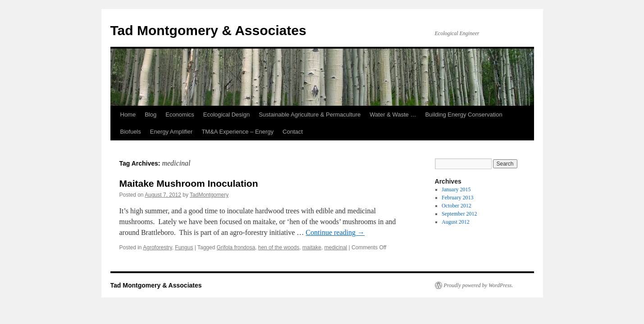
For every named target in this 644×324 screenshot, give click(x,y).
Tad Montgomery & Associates (208, 30)
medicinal (336, 247)
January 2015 (456, 189)
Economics (180, 115)
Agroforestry (157, 247)
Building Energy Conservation (464, 115)
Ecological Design (226, 115)
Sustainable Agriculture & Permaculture (310, 115)
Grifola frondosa (236, 247)
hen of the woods (279, 247)
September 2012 (459, 214)
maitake (312, 247)
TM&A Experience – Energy (238, 132)
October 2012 (457, 206)
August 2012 (456, 222)
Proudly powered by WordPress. (479, 285)
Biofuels (131, 132)
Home (128, 115)
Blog (151, 115)
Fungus (184, 247)
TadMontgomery (209, 195)
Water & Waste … (393, 115)
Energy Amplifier (171, 132)
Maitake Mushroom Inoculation (189, 183)
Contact (293, 132)
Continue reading (335, 232)
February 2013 (457, 198)
